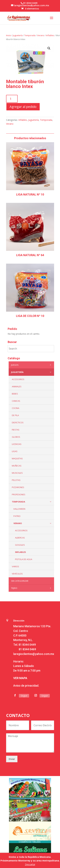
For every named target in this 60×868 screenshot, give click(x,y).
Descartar (30, 864)
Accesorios (21, 530)
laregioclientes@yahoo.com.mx (34, 654)
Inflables (50, 35)
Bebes (15, 394)
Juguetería (18, 35)
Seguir (24, 696)
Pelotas (16, 480)
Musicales (17, 473)
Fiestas (16, 430)
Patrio (17, 516)
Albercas (20, 538)
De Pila (15, 415)
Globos (16, 437)
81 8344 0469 (27, 649)
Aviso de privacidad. (26, 686)
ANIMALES (17, 386)
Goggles (20, 545)
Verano (41, 35)
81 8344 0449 (27, 645)
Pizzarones (18, 487)
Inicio (9, 35)
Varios (15, 566)
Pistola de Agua (24, 559)
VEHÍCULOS (17, 574)
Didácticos (18, 422)
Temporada (30, 35)
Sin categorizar (20, 581)
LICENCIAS (17, 444)
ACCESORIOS (18, 379)
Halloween (19, 509)
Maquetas (17, 458)
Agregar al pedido (23, 107)
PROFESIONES (19, 494)
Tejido (32, 588)
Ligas (15, 451)
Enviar (12, 759)
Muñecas (17, 466)
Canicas (16, 401)
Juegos (32, 365)
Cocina (16, 408)
